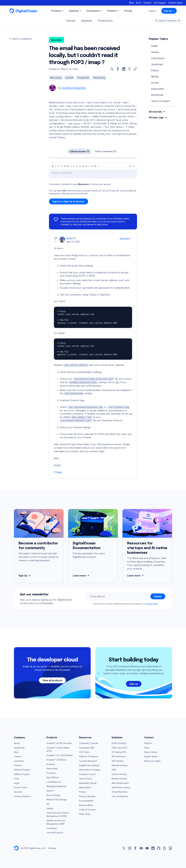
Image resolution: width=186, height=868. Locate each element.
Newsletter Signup (88, 782)
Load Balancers (54, 781)
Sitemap (52, 847)
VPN (114, 769)
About (17, 742)
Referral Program (22, 769)
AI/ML (154, 46)
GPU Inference (119, 755)
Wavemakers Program (90, 769)
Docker (155, 83)
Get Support (160, 3)
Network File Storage (57, 798)
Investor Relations (22, 795)
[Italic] (56, 166)
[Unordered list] (83, 166)
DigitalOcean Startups (89, 764)
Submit (158, 595)
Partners (18, 764)
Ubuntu (155, 52)
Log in (153, 11)
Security (18, 791)
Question (57, 40)
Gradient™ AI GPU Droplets (59, 742)
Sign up (169, 11)
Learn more (81, 574)
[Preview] (130, 166)
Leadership (19, 746)
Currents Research (88, 760)
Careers (147, 3)
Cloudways (52, 827)
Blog (131, 3)
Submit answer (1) (79, 151)
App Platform (53, 776)
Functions (51, 772)
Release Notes (86, 804)
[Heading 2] (77, 166)
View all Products (55, 831)
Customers (19, 760)
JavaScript (157, 64)
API (48, 803)
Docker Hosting (119, 773)
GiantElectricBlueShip (74, 88)
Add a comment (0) (106, 151)
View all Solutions (120, 795)
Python (155, 70)
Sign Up (25, 574)
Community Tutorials (89, 742)
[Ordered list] (86, 166)
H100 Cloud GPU (120, 746)
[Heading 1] (74, 166)
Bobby (70, 238)
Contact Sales (175, 3)
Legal (17, 782)
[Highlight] (71, 166)
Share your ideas (152, 760)
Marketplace (85, 786)
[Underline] (59, 166)
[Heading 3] (80, 166)
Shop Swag (85, 813)
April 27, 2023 (73, 242)
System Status (151, 755)
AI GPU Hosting (119, 742)
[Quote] (89, 166)
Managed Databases (56, 785)
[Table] (95, 166)
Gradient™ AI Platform (57, 758)
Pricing (82, 791)
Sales (147, 746)
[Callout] (92, 166)
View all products (52, 679)
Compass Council (87, 773)
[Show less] (131, 238)
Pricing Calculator (87, 795)
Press (17, 777)
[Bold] (53, 166)
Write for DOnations (88, 755)
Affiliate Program (22, 773)
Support (148, 742)
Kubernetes (157, 89)
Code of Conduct (87, 808)
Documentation (86, 800)
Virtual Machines (119, 791)
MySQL (155, 77)
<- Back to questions (21, 39)
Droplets (51, 763)
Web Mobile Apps (120, 782)
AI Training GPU (119, 751)
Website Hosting (119, 764)
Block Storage (53, 794)
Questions (87, 21)
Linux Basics (158, 58)
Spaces (50, 789)
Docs (139, 3)
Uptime (50, 807)
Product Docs (105, 21)
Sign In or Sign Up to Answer (69, 201)
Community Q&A (87, 746)
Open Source (86, 777)
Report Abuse (151, 751)
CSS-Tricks (84, 751)
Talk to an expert (160, 101)
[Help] (133, 166)
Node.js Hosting (119, 777)
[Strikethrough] (62, 166)
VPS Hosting (118, 760)
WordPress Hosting (121, 786)
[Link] (65, 166)
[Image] (68, 166)
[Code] (98, 166)
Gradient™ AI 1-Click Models (60, 754)
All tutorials (157, 95)
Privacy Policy (152, 603)
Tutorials (71, 21)
